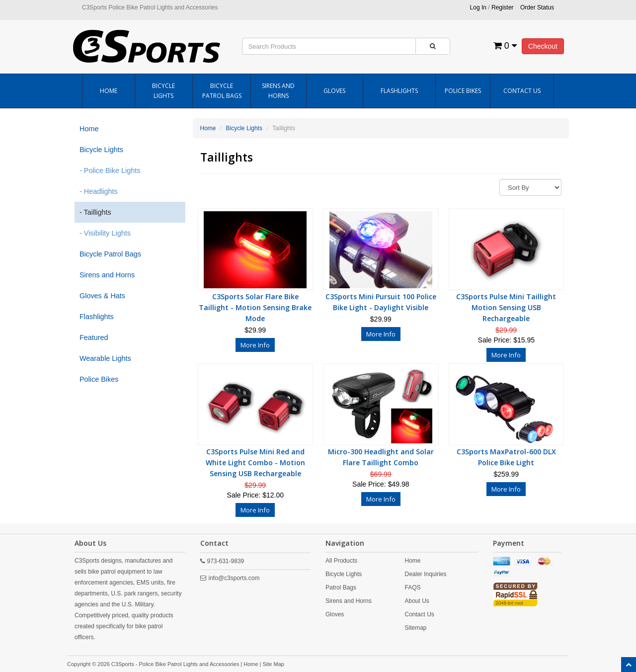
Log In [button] (478, 7)
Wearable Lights (105, 358)
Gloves (334, 91)
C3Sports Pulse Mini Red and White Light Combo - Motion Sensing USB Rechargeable (255, 462)
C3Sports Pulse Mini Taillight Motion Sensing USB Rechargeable (506, 307)
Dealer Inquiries (425, 574)
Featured (94, 337)
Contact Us (522, 91)
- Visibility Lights (105, 233)
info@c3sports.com (234, 578)
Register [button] (503, 7)
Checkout (543, 46)
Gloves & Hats (102, 296)
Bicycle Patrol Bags (222, 91)
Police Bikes (463, 91)
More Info (255, 345)
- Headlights (99, 191)
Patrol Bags (341, 588)
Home (109, 91)
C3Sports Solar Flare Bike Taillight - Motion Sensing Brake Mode (255, 307)
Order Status (537, 7)
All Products (341, 561)
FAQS (412, 588)
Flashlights (399, 91)
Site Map (274, 664)
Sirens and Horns (278, 91)
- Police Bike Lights (110, 170)
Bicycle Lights (163, 91)
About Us (417, 601)
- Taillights (95, 212)
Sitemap (415, 628)
